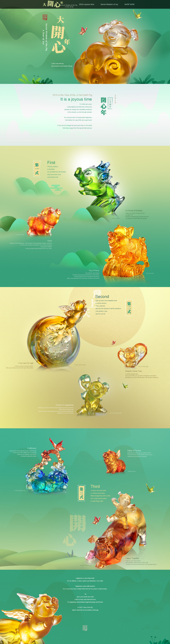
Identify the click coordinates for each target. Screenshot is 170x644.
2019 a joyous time (87, 4)
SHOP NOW (129, 4)
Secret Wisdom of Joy (109, 4)
